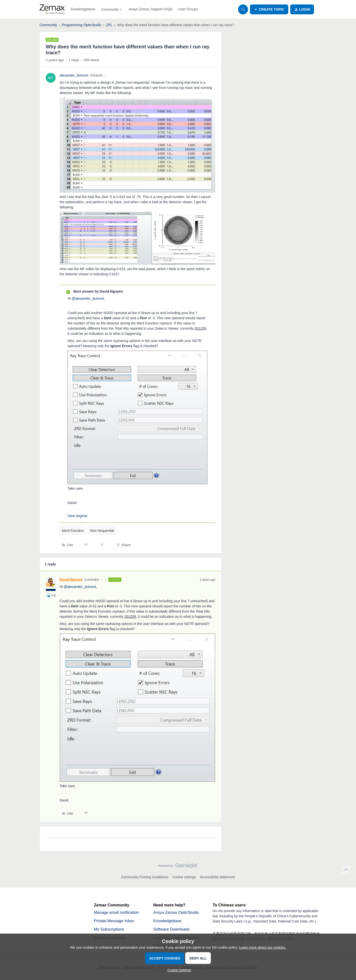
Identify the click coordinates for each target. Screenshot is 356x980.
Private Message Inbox (114, 921)
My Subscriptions (109, 929)
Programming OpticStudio (82, 25)
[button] (269, 9)
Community (48, 25)
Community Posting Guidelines (145, 877)
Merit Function (73, 531)
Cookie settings (184, 877)
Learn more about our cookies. (263, 947)
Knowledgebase (83, 9)
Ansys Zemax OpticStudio (176, 912)
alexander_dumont (74, 75)
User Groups (188, 9)
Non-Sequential (102, 531)
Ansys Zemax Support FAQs (150, 9)
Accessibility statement (218, 877)
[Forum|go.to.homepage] (52, 9)
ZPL (109, 25)
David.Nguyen (71, 580)
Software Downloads (171, 929)
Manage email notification (116, 912)
